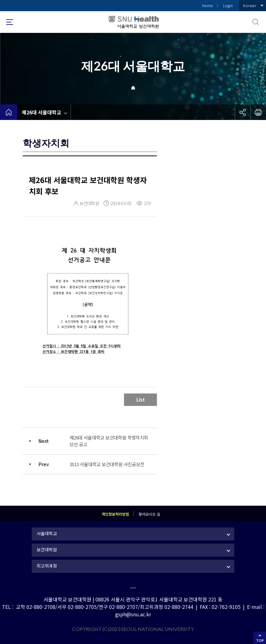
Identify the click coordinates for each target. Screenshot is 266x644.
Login (228, 5)
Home (207, 5)
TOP (260, 640)
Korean (250, 5)
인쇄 (258, 112)
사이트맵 (10, 22)
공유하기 (243, 112)
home (9, 112)
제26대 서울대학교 (41, 112)
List (141, 400)
